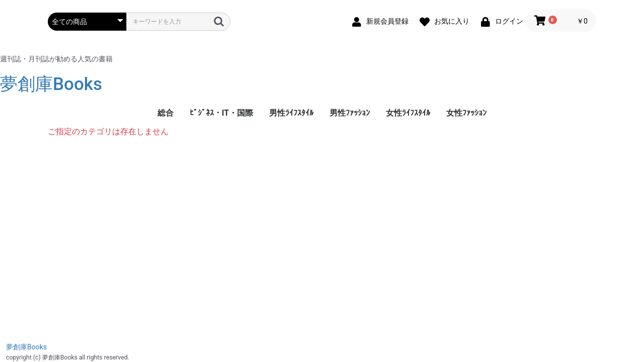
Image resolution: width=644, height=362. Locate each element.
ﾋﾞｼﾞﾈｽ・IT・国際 (221, 113)
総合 (166, 113)
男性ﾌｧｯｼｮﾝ (350, 113)
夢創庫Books (51, 84)
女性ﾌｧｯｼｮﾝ (466, 113)
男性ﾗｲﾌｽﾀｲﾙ (291, 113)
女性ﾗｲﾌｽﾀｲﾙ (408, 113)
